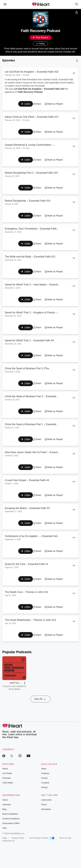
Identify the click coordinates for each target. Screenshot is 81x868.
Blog (4, 809)
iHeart (5, 769)
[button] (37, 104)
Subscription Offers (11, 823)
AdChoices (8, 841)
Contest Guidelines (11, 819)
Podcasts (7, 778)
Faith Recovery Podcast (30, 92)
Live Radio (7, 773)
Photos (45, 787)
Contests (45, 783)
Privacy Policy (18, 838)
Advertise (7, 805)
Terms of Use (65, 838)
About (5, 800)
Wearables (46, 809)
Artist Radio (8, 783)
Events (45, 778)
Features (45, 773)
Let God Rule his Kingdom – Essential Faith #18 (39, 89)
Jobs (4, 828)
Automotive (46, 800)
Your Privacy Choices (42, 838)
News (44, 769)
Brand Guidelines (10, 814)
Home (44, 805)
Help (4, 838)
